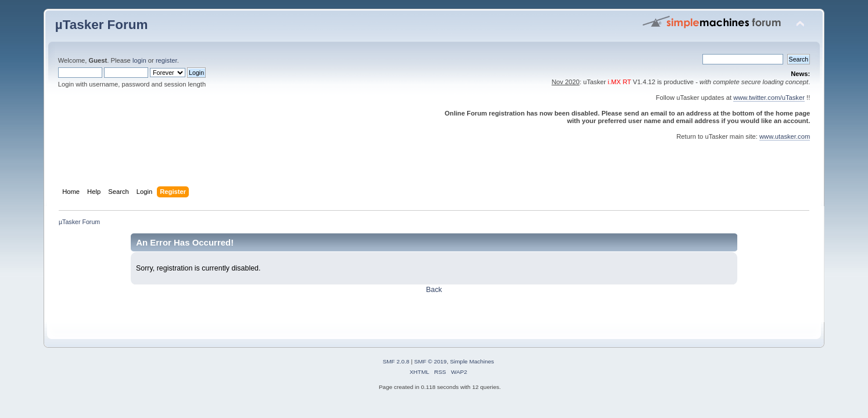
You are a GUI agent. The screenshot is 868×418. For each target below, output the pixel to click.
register (166, 60)
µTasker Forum (102, 25)
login (139, 60)
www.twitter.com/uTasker (769, 98)
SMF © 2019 (431, 361)
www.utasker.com (785, 136)
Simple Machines (472, 361)
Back (434, 290)
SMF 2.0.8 (396, 361)
